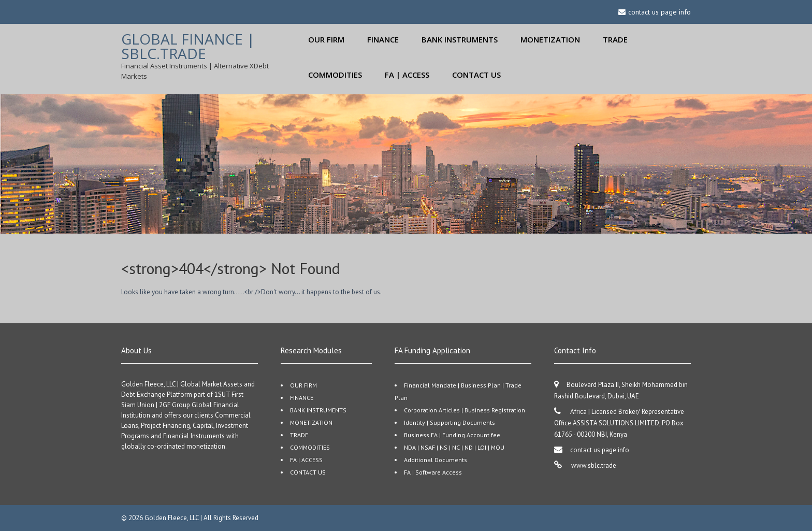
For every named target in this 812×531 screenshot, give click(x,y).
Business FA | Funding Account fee (452, 435)
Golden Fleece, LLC (172, 518)
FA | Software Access (433, 472)
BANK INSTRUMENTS (460, 39)
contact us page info (600, 450)
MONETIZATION (550, 39)
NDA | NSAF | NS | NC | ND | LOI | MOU (454, 447)
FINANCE (383, 39)
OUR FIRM (326, 39)
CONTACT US (476, 75)
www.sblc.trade (593, 465)
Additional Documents (436, 460)
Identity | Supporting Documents (450, 422)
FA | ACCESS (407, 75)
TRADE (615, 39)
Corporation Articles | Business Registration (465, 410)
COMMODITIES (335, 75)
